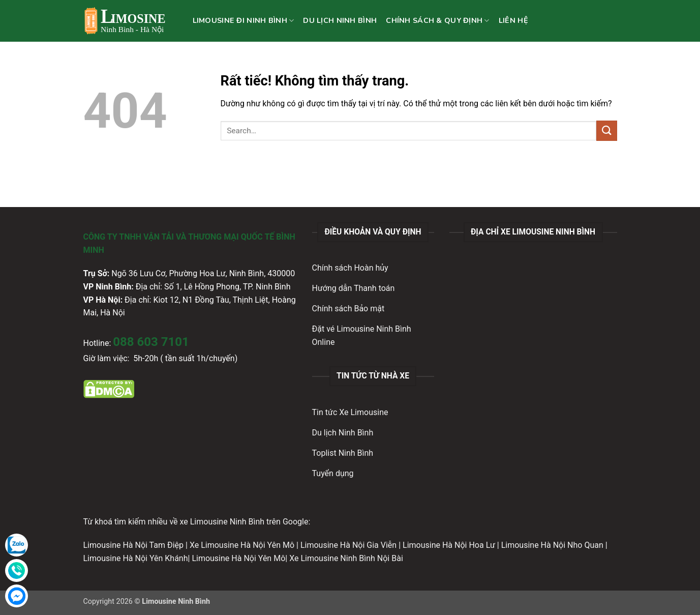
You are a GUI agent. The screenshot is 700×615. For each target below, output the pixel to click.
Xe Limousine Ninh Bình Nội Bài (346, 558)
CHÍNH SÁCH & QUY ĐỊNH (438, 20)
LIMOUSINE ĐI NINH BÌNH (244, 20)
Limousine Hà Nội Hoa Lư (449, 545)
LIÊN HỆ (513, 20)
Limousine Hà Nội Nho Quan (552, 545)
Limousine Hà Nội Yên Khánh (136, 558)
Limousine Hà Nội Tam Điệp (134, 545)
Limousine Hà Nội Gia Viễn (348, 545)
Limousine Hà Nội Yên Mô (238, 558)
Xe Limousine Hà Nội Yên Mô (242, 545)
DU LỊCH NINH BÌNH (340, 20)
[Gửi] (606, 130)
